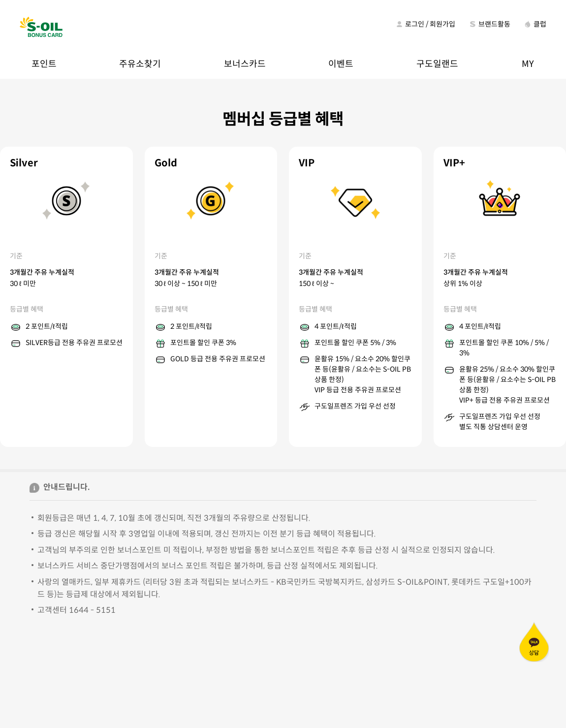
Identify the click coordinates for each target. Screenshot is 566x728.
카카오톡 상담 (534, 642)
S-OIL (41, 28)
